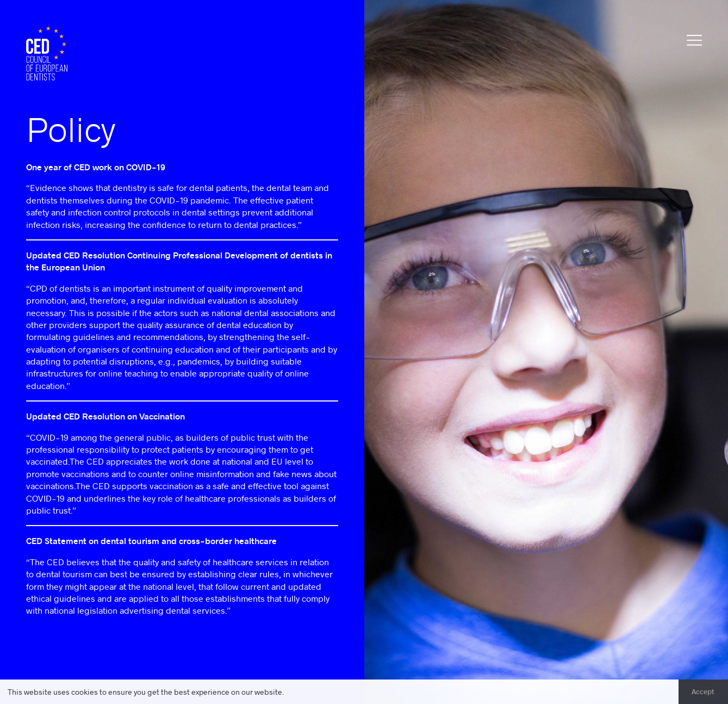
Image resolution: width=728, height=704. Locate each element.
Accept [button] (703, 691)
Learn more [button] (306, 692)
